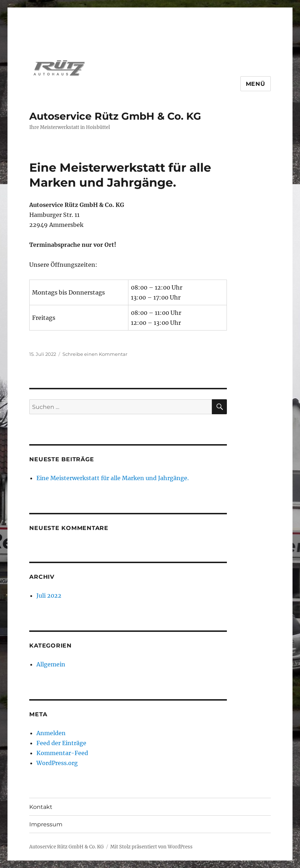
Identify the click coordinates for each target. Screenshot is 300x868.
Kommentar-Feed (62, 753)
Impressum (46, 824)
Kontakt (41, 807)
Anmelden (51, 733)
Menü (256, 84)
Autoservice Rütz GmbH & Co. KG (115, 116)
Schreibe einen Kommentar (95, 354)
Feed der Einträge (61, 743)
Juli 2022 (49, 596)
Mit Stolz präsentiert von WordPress (151, 847)
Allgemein (51, 664)
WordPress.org (57, 763)
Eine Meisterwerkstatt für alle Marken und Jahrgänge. (113, 478)
